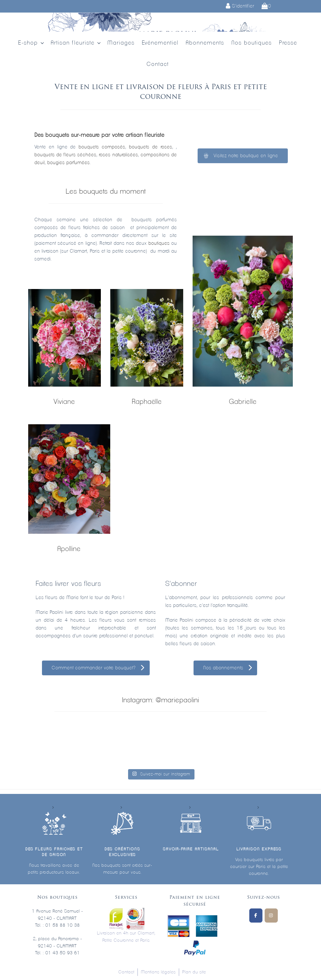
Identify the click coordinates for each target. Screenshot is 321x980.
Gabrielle (243, 402)
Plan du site (194, 972)
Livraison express (259, 849)
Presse (288, 43)
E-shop (32, 43)
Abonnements (205, 43)
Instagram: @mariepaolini (161, 700)
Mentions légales (158, 972)
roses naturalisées (118, 155)
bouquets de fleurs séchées (66, 155)
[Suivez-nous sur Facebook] (256, 916)
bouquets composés (102, 147)
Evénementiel (160, 43)
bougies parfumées (69, 163)
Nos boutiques (252, 43)
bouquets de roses (151, 147)
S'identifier (240, 6)
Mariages (121, 43)
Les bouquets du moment (106, 191)
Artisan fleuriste (76, 43)
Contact (158, 64)
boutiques (159, 243)
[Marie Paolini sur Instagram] (271, 916)
